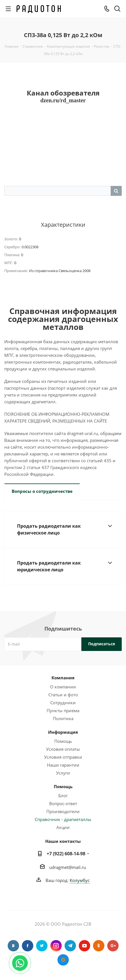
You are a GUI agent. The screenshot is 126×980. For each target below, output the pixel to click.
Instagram (56, 946)
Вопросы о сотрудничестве (42, 491)
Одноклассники (99, 946)
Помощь (63, 741)
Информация (63, 732)
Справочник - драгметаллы (63, 819)
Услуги (63, 773)
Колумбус (80, 880)
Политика (63, 718)
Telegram (70, 946)
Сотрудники (63, 703)
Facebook (28, 946)
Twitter (42, 946)
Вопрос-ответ (63, 803)
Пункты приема (63, 710)
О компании (63, 687)
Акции (63, 827)
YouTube (84, 946)
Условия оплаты (63, 749)
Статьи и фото (63, 695)
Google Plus (113, 946)
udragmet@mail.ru (68, 867)
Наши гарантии (63, 765)
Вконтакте (13, 946)
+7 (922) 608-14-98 (66, 854)
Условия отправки (63, 757)
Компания (63, 678)
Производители (63, 811)
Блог (63, 796)
